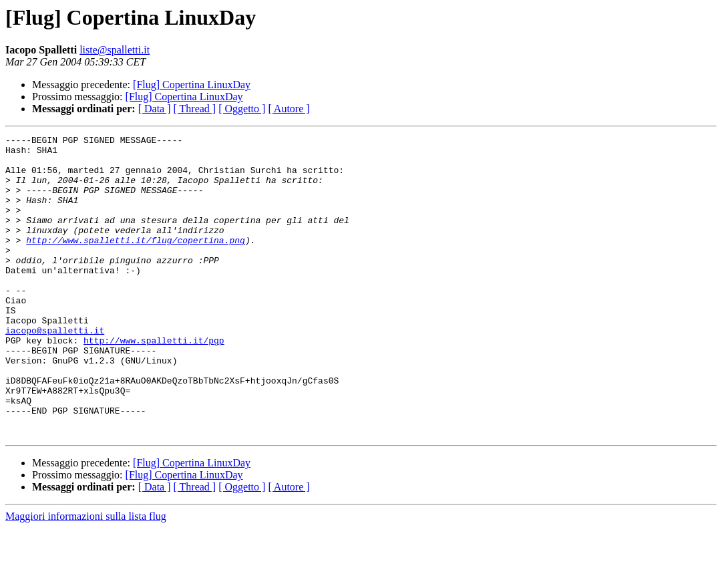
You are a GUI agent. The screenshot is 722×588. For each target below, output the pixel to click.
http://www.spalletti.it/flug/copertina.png (136, 262)
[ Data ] (155, 109)
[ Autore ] (289, 109)
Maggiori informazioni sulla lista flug (86, 576)
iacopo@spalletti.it (55, 370)
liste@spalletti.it (115, 50)
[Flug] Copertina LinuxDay (192, 85)
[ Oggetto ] (242, 109)
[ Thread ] (195, 109)
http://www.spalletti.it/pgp (154, 382)
